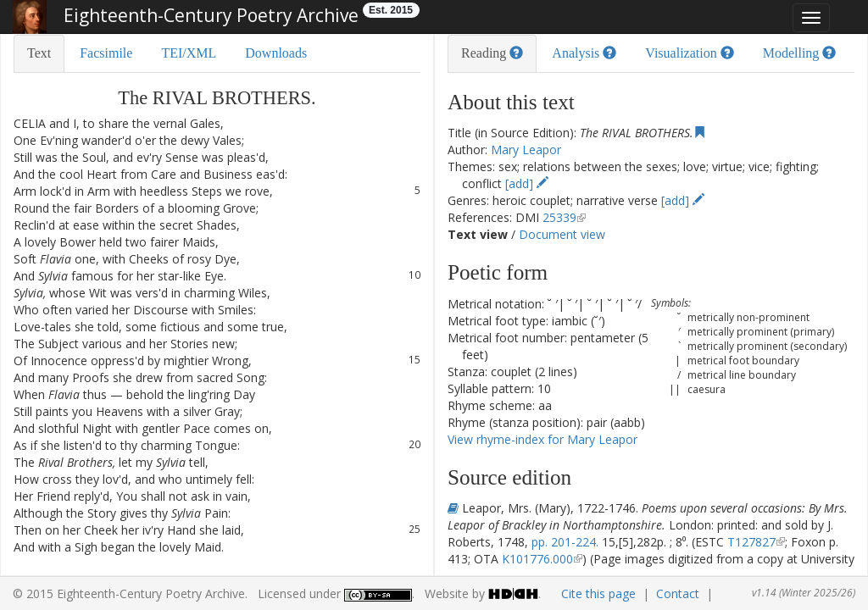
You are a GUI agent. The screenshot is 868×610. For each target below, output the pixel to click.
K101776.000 (537, 559)
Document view (562, 234)
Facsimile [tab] (106, 53)
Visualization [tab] (689, 53)
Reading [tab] (492, 53)
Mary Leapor (526, 150)
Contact (678, 593)
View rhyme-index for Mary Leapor (542, 439)
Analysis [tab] (584, 53)
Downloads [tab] (276, 53)
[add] (527, 183)
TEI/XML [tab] (189, 53)
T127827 (751, 542)
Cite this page (598, 593)
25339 (559, 217)
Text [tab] (39, 53)
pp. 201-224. (565, 542)
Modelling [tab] (800, 53)
